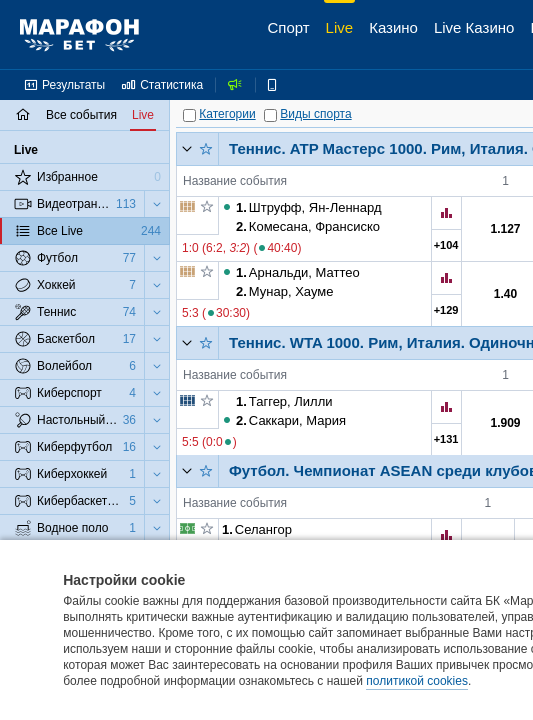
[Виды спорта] (270, 115)
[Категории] (189, 115)
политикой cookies (417, 681)
